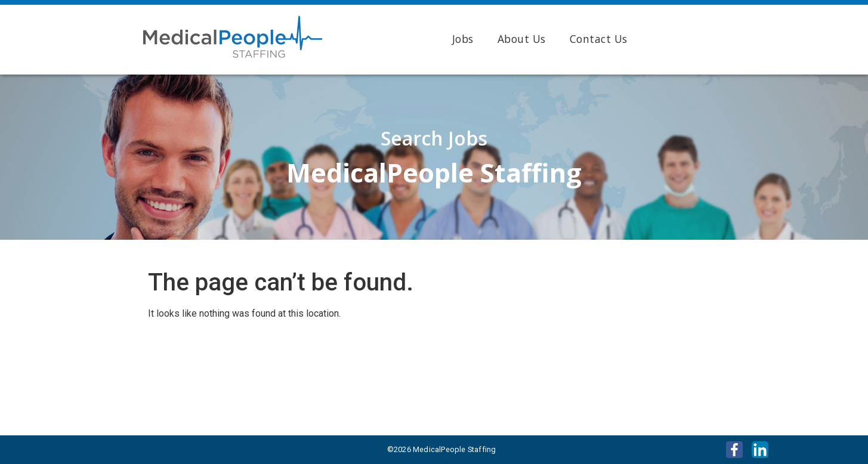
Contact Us (599, 39)
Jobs (463, 39)
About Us (522, 39)
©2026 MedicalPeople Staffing (442, 449)
